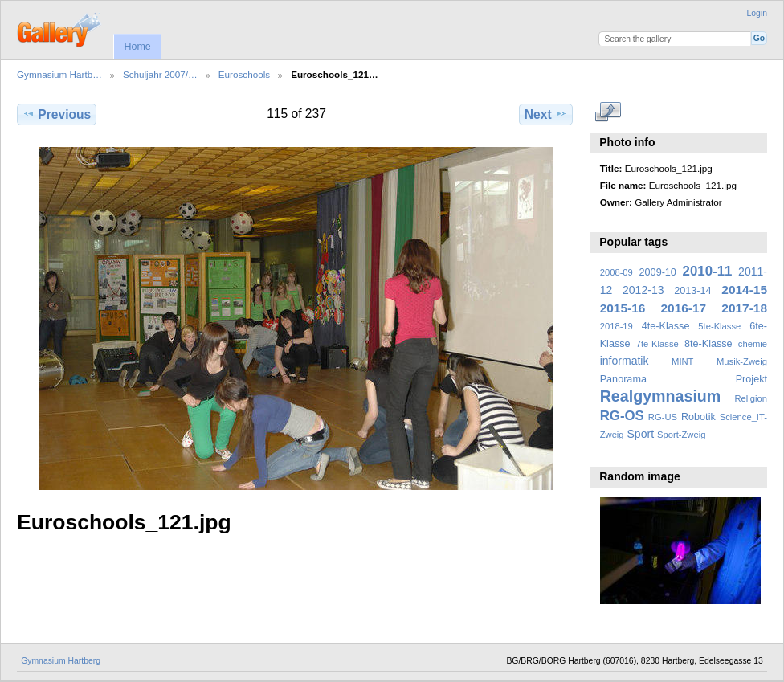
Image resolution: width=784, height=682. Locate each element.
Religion (751, 398)
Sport (641, 434)
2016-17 (684, 308)
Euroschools (244, 74)
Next (546, 114)
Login (757, 13)
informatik (625, 361)
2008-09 (617, 272)
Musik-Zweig (742, 361)
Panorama (623, 379)
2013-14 (692, 291)
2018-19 (617, 326)
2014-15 (744, 290)
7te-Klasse (657, 344)
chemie (753, 344)
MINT (682, 361)
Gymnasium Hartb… (59, 74)
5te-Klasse (719, 326)
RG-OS (622, 416)
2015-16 (623, 308)
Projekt (751, 379)
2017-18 (744, 308)
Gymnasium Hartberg (61, 661)
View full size (608, 112)
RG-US (663, 417)
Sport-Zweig (681, 435)
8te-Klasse (708, 344)
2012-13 (643, 290)
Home (137, 47)
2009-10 (658, 272)
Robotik (698, 417)
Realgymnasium (661, 396)
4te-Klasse (666, 326)
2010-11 (708, 271)
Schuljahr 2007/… (160, 74)
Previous (57, 114)
